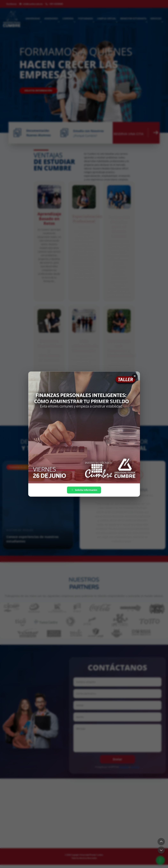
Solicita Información (84, 490)
